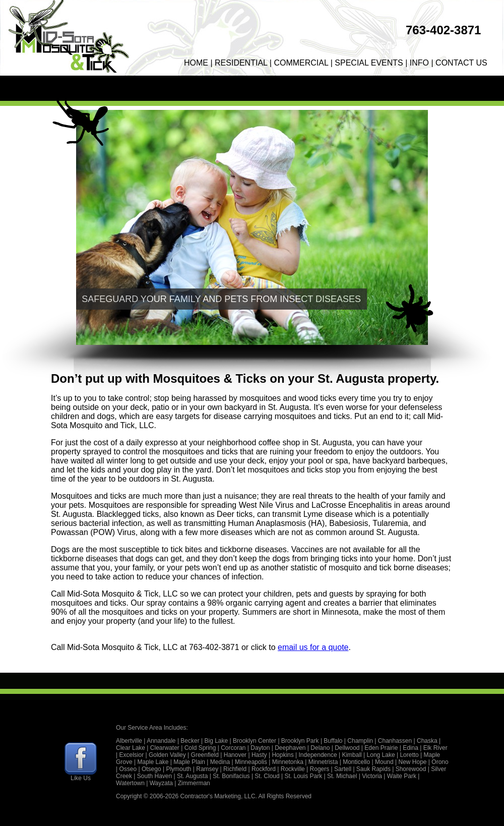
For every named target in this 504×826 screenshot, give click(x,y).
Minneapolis (251, 762)
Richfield (235, 769)
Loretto (409, 755)
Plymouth (178, 769)
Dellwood (347, 748)
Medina (220, 762)
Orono (440, 762)
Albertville (129, 741)
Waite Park (402, 776)
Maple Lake (153, 762)
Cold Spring (200, 748)
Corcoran (233, 748)
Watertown (130, 783)
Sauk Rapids (373, 769)
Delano (320, 748)
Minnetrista (323, 762)
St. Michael (342, 776)
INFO (419, 63)
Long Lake (381, 755)
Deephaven (290, 748)
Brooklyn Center (255, 741)
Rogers (320, 769)
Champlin (360, 741)
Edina (411, 748)
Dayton (260, 748)
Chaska (427, 741)
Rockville (293, 769)
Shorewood (411, 769)
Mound (384, 762)
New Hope (412, 762)
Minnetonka (288, 762)
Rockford (264, 769)
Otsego (151, 769)
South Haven (154, 776)
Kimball (352, 755)
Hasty (259, 755)
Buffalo (333, 741)
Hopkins (282, 755)
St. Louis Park (304, 776)
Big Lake (216, 741)
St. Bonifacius (231, 776)
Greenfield (205, 755)
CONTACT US (461, 63)
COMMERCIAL (301, 63)
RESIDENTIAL (241, 63)
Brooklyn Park (300, 741)
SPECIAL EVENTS (369, 63)
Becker (190, 741)
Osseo (128, 769)
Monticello (356, 762)
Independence (318, 755)
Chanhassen (395, 741)
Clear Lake (131, 748)
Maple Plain (189, 762)
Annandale (161, 741)
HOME (196, 63)
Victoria (372, 776)
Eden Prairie (381, 748)
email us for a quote (313, 647)
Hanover (235, 755)
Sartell (343, 769)
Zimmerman (194, 783)
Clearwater (165, 748)
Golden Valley (167, 755)
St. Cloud (267, 776)
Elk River (435, 748)
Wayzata (161, 783)
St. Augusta (192, 776)
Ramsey (207, 769)
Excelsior (131, 755)
